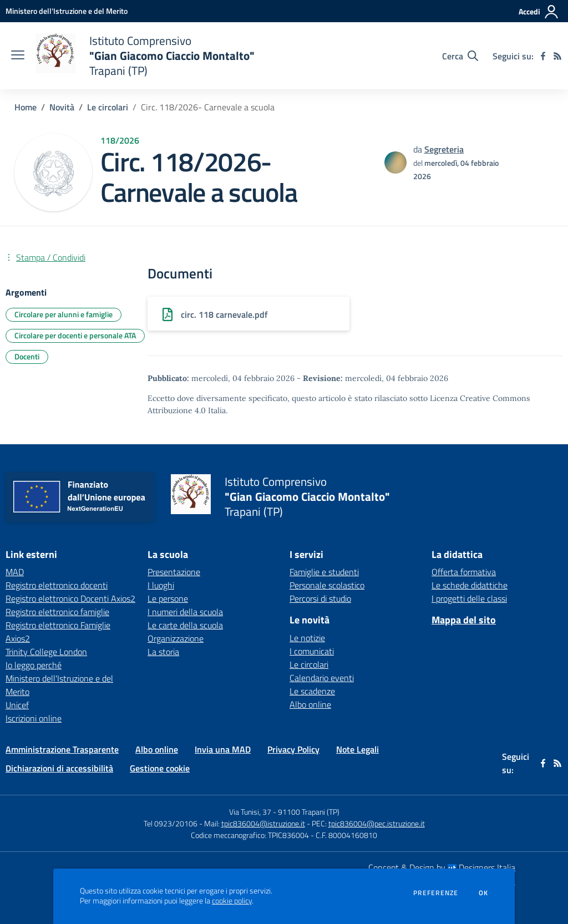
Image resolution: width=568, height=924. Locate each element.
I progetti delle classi (469, 598)
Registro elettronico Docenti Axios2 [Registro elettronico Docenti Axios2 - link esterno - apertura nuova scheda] (70, 598)
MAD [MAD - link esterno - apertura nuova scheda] (15, 572)
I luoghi (161, 585)
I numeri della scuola (185, 612)
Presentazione (174, 572)
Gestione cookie (160, 768)
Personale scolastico (327, 585)
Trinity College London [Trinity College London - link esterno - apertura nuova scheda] (46, 652)
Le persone (168, 598)
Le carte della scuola (185, 625)
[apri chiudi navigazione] (18, 56)
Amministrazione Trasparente (62, 749)
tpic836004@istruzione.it (263, 823)
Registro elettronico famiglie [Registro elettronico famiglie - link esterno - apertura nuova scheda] (57, 612)
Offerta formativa (464, 572)
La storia (163, 652)
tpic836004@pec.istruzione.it (377, 823)
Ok (484, 893)
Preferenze (436, 893)
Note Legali (357, 749)
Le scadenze (312, 691)
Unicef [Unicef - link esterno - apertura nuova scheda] (17, 705)
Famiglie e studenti (324, 572)
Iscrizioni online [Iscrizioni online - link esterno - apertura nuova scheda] (34, 718)
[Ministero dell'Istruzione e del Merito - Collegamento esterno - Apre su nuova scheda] (67, 11)
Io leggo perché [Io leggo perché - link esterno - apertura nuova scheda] (34, 665)
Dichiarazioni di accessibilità (59, 768)
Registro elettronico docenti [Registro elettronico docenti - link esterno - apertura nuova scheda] (57, 585)
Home (26, 107)
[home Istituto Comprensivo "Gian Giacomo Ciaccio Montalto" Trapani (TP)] (145, 56)
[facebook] (543, 56)
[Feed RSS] (557, 56)
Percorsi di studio (320, 598)
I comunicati (312, 651)
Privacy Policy (293, 749)
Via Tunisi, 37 (250, 812)
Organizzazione (176, 638)
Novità (62, 107)
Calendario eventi (322, 678)
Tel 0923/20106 (171, 823)
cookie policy (232, 901)
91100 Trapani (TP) (309, 812)
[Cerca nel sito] (460, 56)
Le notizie (307, 638)
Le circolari (108, 107)
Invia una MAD (223, 749)
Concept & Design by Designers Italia (442, 867)
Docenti (27, 356)
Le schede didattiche (470, 585)
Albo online (310, 704)
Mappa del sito (464, 620)
